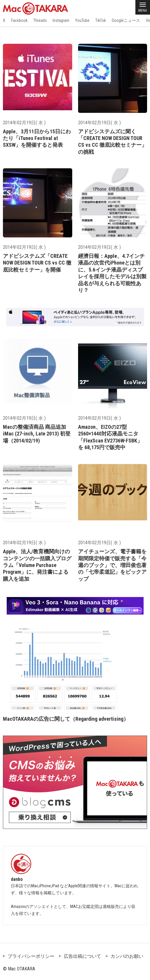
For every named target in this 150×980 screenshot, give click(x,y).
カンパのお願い (127, 956)
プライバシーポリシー (31, 956)
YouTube (82, 20)
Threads (40, 20)
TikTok (101, 20)
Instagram (61, 20)
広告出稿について (82, 956)
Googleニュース (126, 20)
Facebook (19, 20)
